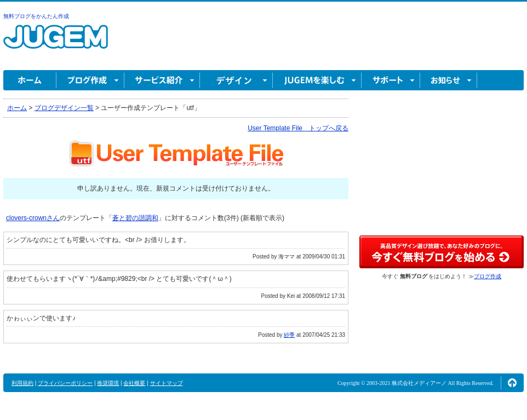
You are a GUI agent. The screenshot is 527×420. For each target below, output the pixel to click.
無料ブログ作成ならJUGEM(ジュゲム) (56, 43)
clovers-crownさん (33, 218)
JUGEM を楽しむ (317, 80)
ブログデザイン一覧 (64, 108)
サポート (391, 80)
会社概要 (134, 383)
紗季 (289, 335)
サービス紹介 (162, 80)
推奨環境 (108, 383)
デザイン (236, 80)
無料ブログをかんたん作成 (36, 16)
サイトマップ (167, 383)
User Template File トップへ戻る (298, 128)
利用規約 (22, 383)
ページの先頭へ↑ (512, 383)
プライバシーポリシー (65, 383)
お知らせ (449, 80)
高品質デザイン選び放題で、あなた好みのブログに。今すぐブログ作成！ (442, 252)
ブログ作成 (90, 80)
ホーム (30, 80)
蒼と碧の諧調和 (135, 218)
